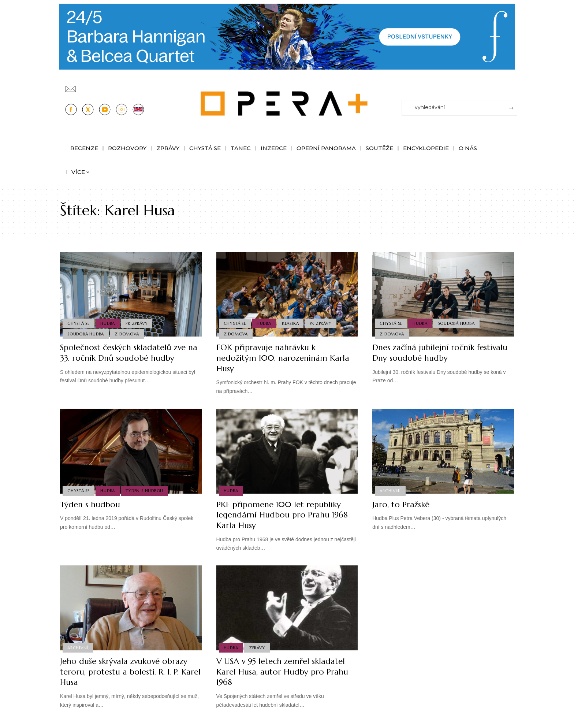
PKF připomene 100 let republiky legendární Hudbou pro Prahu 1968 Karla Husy (282, 515)
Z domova (127, 334)
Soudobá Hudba (86, 334)
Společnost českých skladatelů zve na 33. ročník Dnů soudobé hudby (129, 353)
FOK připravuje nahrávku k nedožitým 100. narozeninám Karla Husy (283, 358)
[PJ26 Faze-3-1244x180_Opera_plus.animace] (287, 36)
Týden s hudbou (145, 491)
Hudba (108, 323)
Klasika (290, 323)
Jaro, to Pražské (401, 504)
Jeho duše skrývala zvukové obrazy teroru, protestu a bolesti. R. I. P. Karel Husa (124, 672)
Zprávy (257, 647)
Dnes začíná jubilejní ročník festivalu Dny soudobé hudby (440, 353)
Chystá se (79, 323)
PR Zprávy (137, 323)
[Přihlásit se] (513, 85)
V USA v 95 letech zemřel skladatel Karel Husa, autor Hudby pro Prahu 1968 (282, 672)
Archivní (390, 491)
